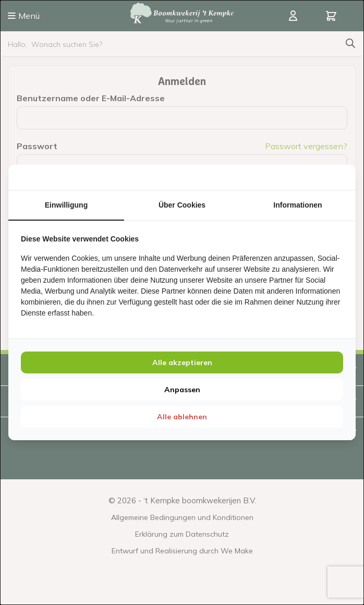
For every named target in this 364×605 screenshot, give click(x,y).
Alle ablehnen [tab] (182, 417)
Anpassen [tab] (182, 390)
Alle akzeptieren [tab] (182, 362)
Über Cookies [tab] (182, 205)
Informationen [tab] (298, 205)
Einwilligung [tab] (66, 205)
